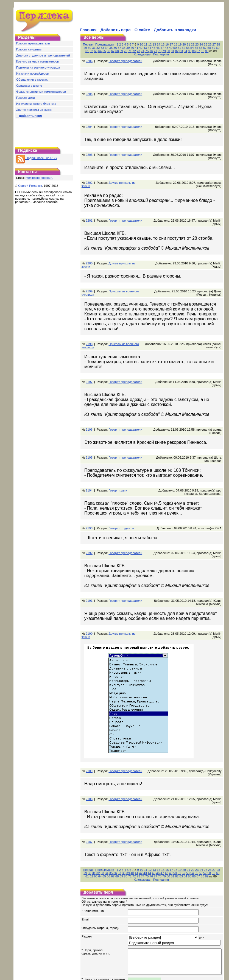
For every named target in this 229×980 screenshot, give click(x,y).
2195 (89, 428)
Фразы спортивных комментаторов (41, 92)
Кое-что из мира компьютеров (37, 61)
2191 (89, 568)
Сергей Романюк (30, 186)
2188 (89, 763)
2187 (89, 802)
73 (115, 51)
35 (101, 48)
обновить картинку (95, 948)
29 (224, 44)
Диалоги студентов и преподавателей (43, 55)
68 (94, 51)
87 (175, 51)
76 (128, 51)
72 (111, 51)
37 (110, 48)
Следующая (204, 51)
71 (107, 51)
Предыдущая (106, 44)
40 (123, 48)
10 (143, 44)
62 (217, 48)
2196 (89, 403)
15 (164, 44)
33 (93, 48)
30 (226, 830)
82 (154, 51)
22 (194, 44)
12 (151, 44)
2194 (89, 461)
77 (133, 51)
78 (137, 51)
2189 (89, 735)
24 (202, 44)
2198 (89, 321)
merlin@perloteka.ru (39, 178)
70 (103, 51)
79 (141, 51)
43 (136, 48)
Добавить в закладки (175, 30)
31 (84, 48)
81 (150, 51)
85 (167, 51)
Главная (88, 30)
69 (98, 51)
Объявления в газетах (32, 80)
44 (140, 48)
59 (204, 48)
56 (191, 48)
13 (155, 44)
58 (200, 48)
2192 (89, 523)
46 (148, 48)
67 (90, 51)
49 (161, 48)
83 (158, 51)
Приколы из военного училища (38, 67)
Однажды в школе (29, 86)
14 (160, 44)
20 (185, 44)
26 (211, 44)
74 (120, 51)
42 (131, 48)
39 (118, 48)
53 (178, 48)
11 (147, 44)
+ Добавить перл (29, 116)
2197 (89, 359)
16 (168, 44)
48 (157, 48)
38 (114, 48)
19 (181, 44)
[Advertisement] (44, 131)
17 (172, 44)
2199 (89, 268)
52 (174, 48)
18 (177, 44)
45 (144, 48)
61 (213, 48)
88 (180, 51)
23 (198, 44)
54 (183, 48)
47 (153, 48)
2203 (89, 142)
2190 (89, 601)
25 (207, 44)
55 (187, 48)
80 (145, 51)
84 (163, 51)
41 (127, 48)
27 (215, 44)
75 (124, 51)
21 (189, 44)
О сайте (142, 30)
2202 (89, 166)
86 (171, 51)
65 (225, 834)
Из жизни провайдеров (33, 74)
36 (106, 48)
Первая (90, 44)
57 (196, 48)
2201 (89, 204)
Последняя (220, 837)
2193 (89, 499)
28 (219, 44)
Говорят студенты (29, 49)
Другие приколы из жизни (34, 110)
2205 (89, 87)
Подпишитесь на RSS (36, 158)
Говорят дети (26, 98)
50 (166, 48)
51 (170, 48)
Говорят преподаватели (33, 43)
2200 (89, 244)
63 (221, 48)
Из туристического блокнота (36, 104)
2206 (89, 58)
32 (89, 48)
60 (208, 48)
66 (85, 51)
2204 (89, 117)
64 (225, 48)
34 (97, 48)
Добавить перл (116, 30)
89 (184, 51)
